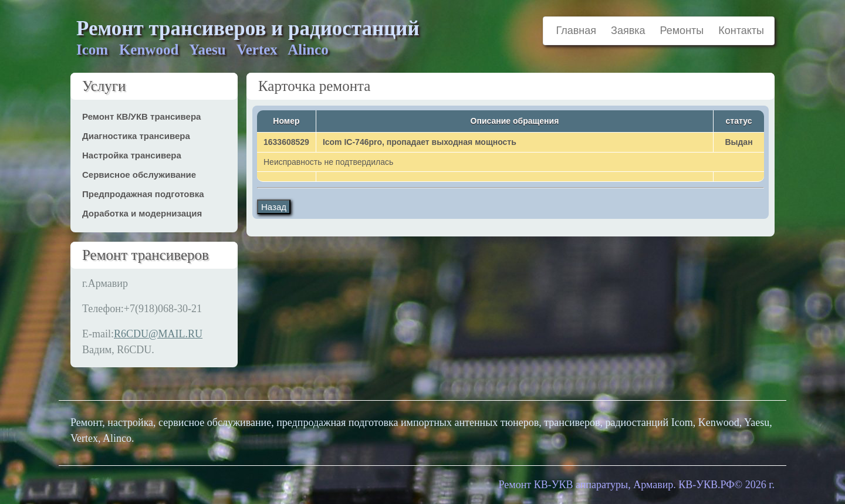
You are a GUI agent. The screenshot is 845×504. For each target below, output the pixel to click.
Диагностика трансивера (136, 136)
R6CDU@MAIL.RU (158, 334)
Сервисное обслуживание (139, 175)
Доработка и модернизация (142, 213)
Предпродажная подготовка (143, 194)
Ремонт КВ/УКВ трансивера (141, 116)
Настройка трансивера (132, 155)
